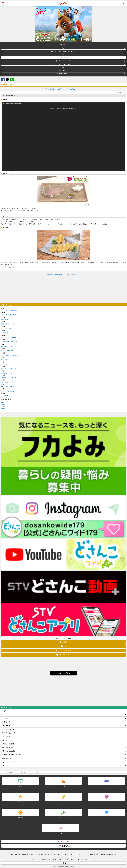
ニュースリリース (16, 854)
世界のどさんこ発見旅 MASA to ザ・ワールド (63, 51)
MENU (3, 4)
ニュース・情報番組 (8, 729)
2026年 (3, 402)
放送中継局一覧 (6, 758)
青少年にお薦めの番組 (8, 751)
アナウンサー (63, 802)
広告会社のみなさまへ (91, 854)
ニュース (106, 786)
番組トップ (63, 44)
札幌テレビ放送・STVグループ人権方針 (58, 854)
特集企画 (65, 642)
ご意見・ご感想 (83, 859)
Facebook (3, 80)
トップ (2, 772)
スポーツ (4, 740)
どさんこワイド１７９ (14, 772)
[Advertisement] (63, 289)
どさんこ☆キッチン (63, 58)
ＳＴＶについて (63, 852)
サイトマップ (92, 859)
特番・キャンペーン (8, 747)
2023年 (3, 409)
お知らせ (72, 854)
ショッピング (106, 818)
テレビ (6, 772)
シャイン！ (5, 715)
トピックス (5, 718)
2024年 (3, 407)
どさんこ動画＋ (61, 833)
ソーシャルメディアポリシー (70, 859)
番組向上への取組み (41, 854)
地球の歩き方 (63, 71)
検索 (124, 4)
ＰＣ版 (64, 863)
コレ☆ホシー (63, 67)
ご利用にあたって (36, 859)
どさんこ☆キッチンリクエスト (63, 64)
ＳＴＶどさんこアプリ (8, 762)
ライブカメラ (63, 818)
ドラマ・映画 (6, 737)
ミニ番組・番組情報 (8, 744)
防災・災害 (21, 802)
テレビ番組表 (6, 722)
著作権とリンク (57, 859)
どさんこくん (6, 766)
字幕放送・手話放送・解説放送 (11, 755)
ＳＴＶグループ (79, 854)
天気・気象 (21, 818)
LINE (12, 80)
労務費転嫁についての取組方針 (108, 854)
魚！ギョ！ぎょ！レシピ (63, 61)
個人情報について (47, 859)
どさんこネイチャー (65, 655)
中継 (63, 55)
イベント (106, 802)
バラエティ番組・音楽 (8, 733)
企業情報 (32, 854)
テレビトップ (6, 711)
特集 (63, 48)
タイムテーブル (6, 726)
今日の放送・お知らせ (63, 74)
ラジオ (63, 786)
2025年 (3, 404)
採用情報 (24, 854)
